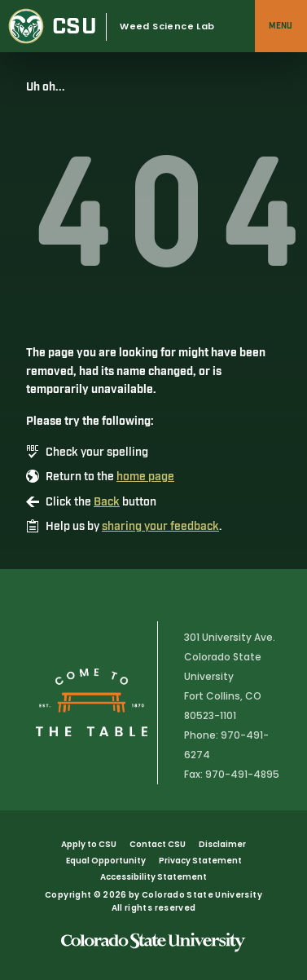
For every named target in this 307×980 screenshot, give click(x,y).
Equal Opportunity (106, 861)
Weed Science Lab (167, 26)
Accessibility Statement (153, 877)
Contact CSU (158, 844)
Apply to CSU (89, 844)
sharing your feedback (160, 527)
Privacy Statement (200, 861)
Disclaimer (222, 844)
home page (145, 477)
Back (107, 502)
